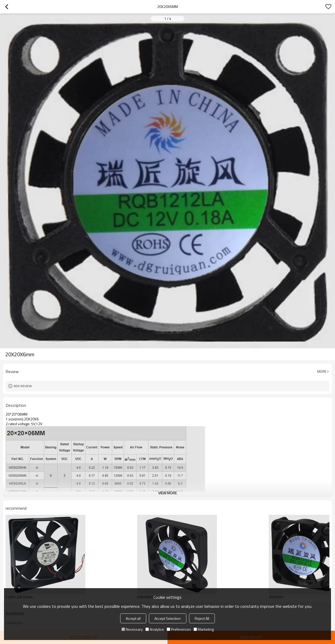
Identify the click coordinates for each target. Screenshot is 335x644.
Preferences (179, 629)
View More (167, 493)
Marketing (204, 629)
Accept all (133, 618)
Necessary (132, 629)
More (322, 371)
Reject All (202, 618)
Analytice (155, 629)
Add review (23, 386)
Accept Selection (168, 618)
